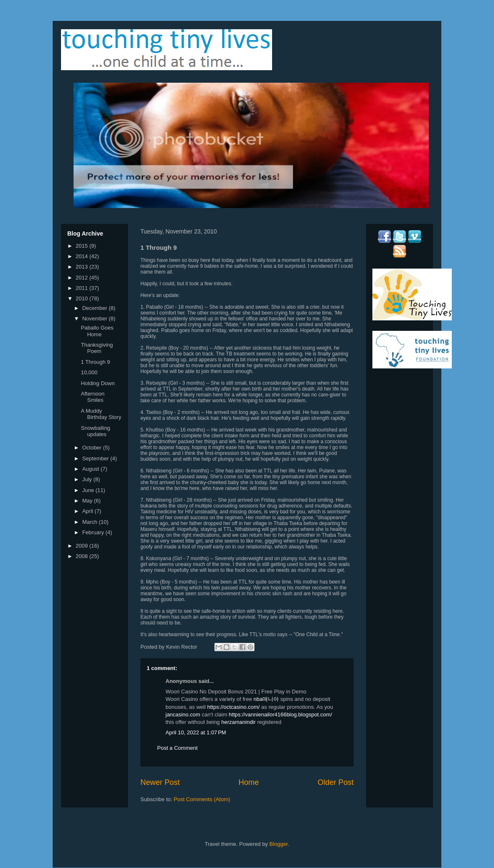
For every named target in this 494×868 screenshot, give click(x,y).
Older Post (336, 782)
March (91, 522)
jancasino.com (183, 714)
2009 (83, 546)
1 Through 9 (95, 362)
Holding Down (98, 383)
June (89, 490)
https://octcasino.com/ (234, 707)
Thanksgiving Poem (97, 348)
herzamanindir (238, 722)
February (94, 532)
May (88, 501)
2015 (83, 246)
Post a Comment (177, 748)
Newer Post (160, 782)
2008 (83, 556)
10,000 (89, 372)
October (93, 448)
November (96, 319)
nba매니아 (266, 699)
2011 (83, 288)
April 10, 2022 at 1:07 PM (196, 732)
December (96, 308)
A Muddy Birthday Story (101, 414)
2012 (83, 278)
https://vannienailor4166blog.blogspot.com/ (280, 714)
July (88, 479)
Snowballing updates (95, 431)
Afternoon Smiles (92, 397)
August (92, 469)
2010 (83, 298)
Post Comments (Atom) (202, 799)
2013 (83, 267)
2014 (83, 256)
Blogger (279, 844)
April (89, 511)
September (96, 458)
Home (249, 782)
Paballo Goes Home (97, 331)
